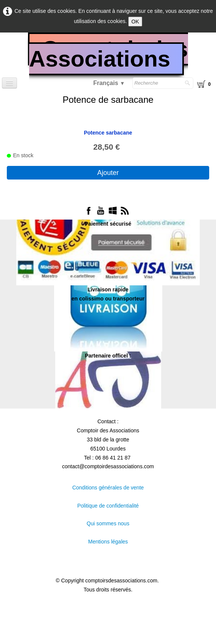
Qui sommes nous (108, 523)
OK (135, 22)
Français (109, 83)
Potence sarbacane (108, 133)
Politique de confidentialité (108, 506)
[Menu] (9, 83)
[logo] (108, 57)
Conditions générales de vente (108, 488)
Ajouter (108, 173)
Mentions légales (108, 542)
